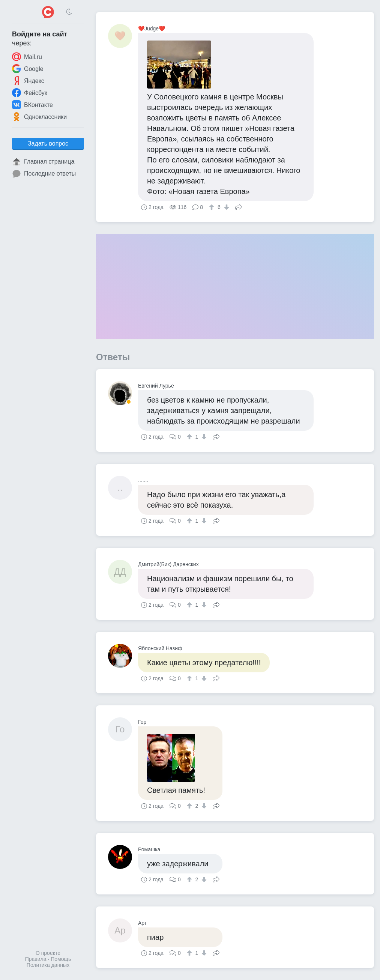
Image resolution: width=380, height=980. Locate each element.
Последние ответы (44, 174)
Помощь (61, 959)
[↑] (213, 207)
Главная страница (43, 162)
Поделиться (239, 206)
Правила (36, 959)
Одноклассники (39, 117)
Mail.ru (27, 57)
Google (28, 69)
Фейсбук (30, 93)
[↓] (226, 207)
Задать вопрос (48, 144)
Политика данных (48, 965)
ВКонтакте (32, 105)
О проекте (48, 953)
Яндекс (28, 81)
